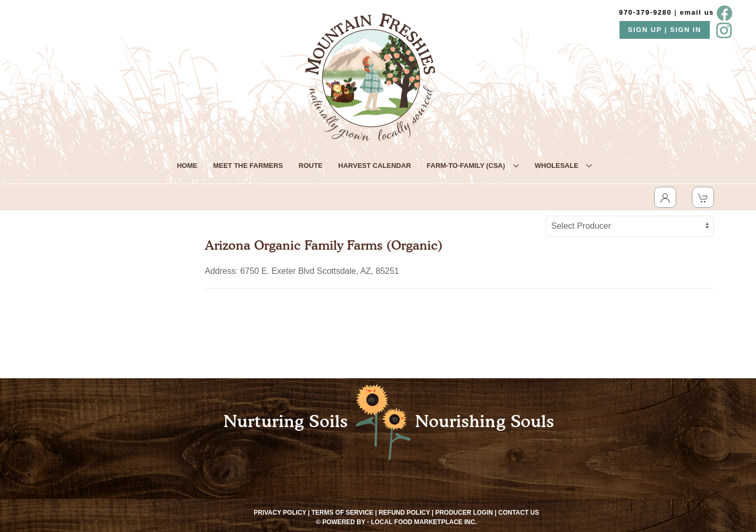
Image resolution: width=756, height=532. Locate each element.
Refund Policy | (406, 513)
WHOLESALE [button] (564, 166)
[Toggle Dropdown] (665, 197)
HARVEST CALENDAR (374, 166)
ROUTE (311, 166)
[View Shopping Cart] (703, 197)
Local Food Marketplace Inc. (424, 522)
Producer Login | (466, 513)
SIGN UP (646, 30)
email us (697, 12)
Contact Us (519, 513)
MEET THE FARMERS (248, 166)
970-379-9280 (645, 12)
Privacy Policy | (282, 513)
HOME (187, 166)
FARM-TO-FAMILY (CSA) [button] (473, 166)
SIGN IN (686, 30)
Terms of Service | (344, 513)
